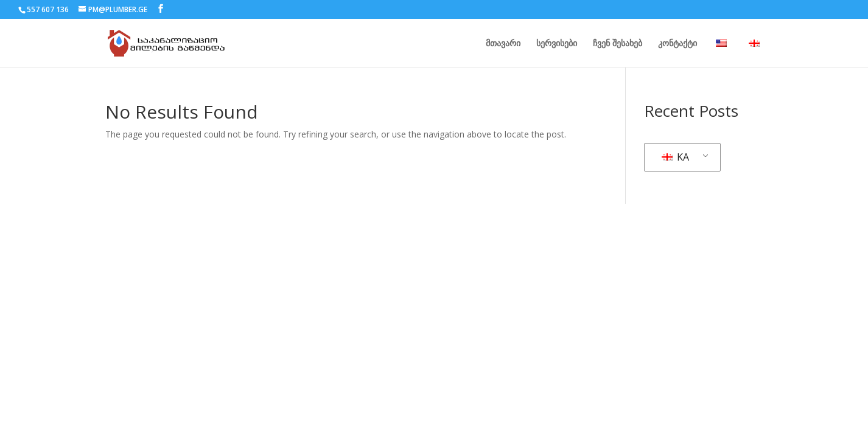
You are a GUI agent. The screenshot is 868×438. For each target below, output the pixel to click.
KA (675, 157)
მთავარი (503, 44)
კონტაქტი (677, 44)
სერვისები (557, 44)
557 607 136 (48, 9)
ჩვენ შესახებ (618, 44)
